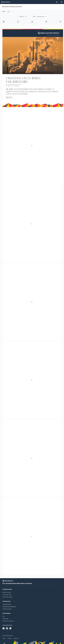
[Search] (56, 2)
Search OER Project (7, 597)
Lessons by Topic (7, 595)
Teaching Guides (7, 604)
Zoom (34, 17)
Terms (4, 638)
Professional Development (9, 607)
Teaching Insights (7, 609)
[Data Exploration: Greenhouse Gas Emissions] (32, 302)
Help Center (5, 619)
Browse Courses (7, 592)
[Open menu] (62, 2)
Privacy (10, 638)
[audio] (60, 22)
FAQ (4, 616)
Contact (16, 638)
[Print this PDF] (4, 22)
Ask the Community (8, 621)
